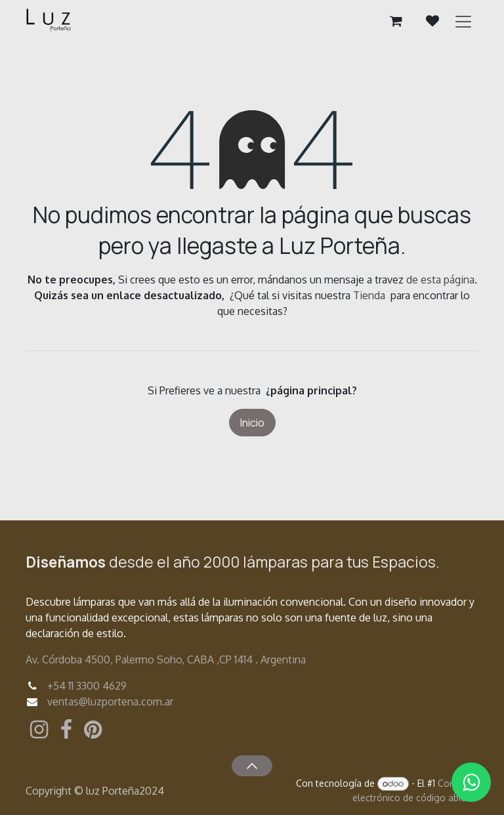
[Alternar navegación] (463, 21)
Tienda (369, 295)
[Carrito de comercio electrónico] (396, 21)
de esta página (440, 280)
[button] (252, 766)
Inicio (252, 423)
